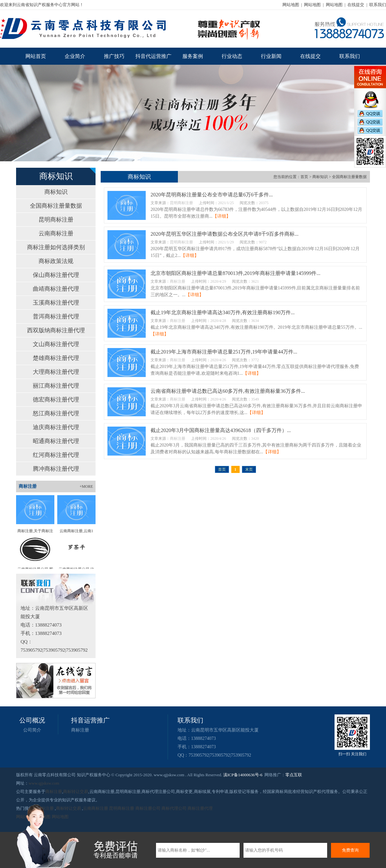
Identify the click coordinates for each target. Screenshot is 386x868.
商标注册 (80, 730)
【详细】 (222, 216)
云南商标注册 (56, 233)
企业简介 (75, 56)
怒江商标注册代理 (56, 413)
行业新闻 (271, 56)
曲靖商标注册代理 (56, 289)
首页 (304, 177)
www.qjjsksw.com (44, 783)
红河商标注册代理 (56, 455)
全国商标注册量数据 (56, 206)
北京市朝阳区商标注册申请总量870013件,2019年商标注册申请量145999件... (235, 273)
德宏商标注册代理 (56, 400)
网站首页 (36, 56)
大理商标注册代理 (56, 372)
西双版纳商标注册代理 (56, 330)
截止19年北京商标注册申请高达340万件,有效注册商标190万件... (223, 312)
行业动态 (232, 56)
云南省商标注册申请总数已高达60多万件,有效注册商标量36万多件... (228, 391)
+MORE (86, 486)
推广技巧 (114, 56)
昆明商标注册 (56, 220)
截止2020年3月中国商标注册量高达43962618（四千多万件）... (221, 430)
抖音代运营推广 (153, 56)
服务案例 (193, 56)
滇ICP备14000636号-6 (243, 775)
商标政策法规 (56, 261)
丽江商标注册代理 (56, 386)
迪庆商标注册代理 (56, 427)
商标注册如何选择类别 (56, 247)
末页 (249, 469)
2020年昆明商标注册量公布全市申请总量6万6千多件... (212, 195)
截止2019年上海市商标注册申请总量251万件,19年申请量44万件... (224, 352)
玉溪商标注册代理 (56, 303)
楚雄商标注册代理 (56, 358)
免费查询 (350, 850)
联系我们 (378, 5)
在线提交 (356, 5)
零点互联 (294, 775)
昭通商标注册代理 (56, 441)
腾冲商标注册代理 (56, 469)
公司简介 (32, 730)
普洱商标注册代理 (56, 316)
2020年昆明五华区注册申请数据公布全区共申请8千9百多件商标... (225, 234)
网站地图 (291, 5)
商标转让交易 (76, 792)
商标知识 (56, 192)
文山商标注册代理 (56, 344)
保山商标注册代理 (56, 275)
